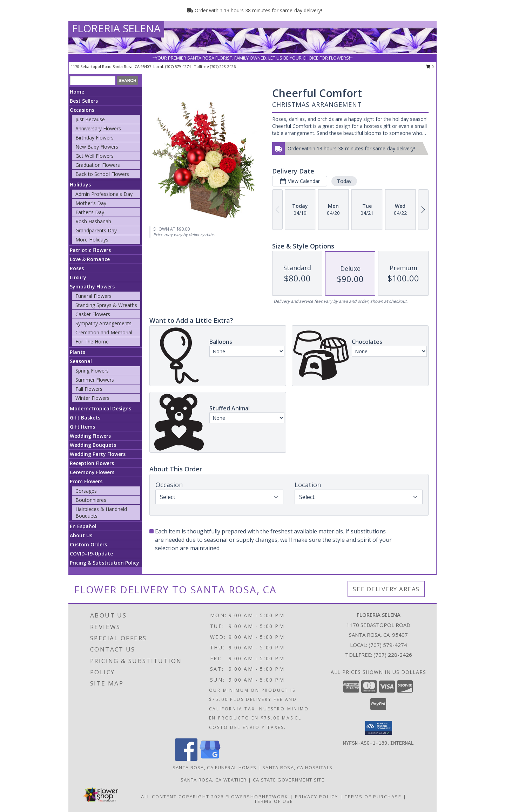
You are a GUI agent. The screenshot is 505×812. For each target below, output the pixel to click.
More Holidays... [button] (93, 240)
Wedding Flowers (90, 436)
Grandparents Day (96, 230)
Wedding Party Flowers (98, 454)
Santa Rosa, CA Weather (214, 780)
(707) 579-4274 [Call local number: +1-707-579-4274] (179, 66)
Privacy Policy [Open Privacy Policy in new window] (317, 797)
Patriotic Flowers (90, 250)
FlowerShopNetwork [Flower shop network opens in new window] (257, 797)
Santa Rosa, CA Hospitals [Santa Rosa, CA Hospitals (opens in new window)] (297, 767)
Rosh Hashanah (93, 221)
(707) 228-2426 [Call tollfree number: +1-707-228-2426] (223, 66)
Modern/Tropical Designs (100, 408)
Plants (78, 352)
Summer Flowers (95, 380)
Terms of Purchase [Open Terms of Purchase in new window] (373, 797)
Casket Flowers (93, 314)
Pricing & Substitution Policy (105, 563)
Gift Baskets (85, 418)
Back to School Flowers (102, 174)
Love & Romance (90, 259)
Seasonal (81, 361)
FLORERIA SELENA (116, 28)
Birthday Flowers (95, 138)
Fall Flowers (89, 389)
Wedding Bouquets (93, 445)
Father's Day (90, 212)
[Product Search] (93, 81)
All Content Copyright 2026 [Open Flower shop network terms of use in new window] (182, 797)
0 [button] (430, 66)
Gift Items (82, 427)
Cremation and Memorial (104, 332)
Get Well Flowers (95, 156)
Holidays (80, 185)
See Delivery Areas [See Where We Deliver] (386, 589)
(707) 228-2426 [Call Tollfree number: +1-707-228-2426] (393, 655)
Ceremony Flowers (92, 472)
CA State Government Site (289, 780)
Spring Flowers (92, 371)
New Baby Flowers (97, 147)
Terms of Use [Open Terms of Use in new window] (274, 801)
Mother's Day (91, 203)
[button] (379, 728)
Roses (77, 268)
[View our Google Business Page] (210, 759)
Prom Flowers (86, 481)
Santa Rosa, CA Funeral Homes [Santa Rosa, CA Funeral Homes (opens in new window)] (214, 767)
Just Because (90, 119)
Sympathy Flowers (92, 286)
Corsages (86, 491)
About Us (81, 535)
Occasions (82, 110)
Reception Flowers (92, 463)
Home (77, 92)
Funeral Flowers (93, 296)
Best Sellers (84, 101)
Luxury (78, 277)
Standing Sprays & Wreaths (106, 305)
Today (344, 181)
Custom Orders (88, 544)
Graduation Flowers (98, 165)
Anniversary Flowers (98, 128)
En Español (83, 526)
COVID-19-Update (91, 554)
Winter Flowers (92, 398)
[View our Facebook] (186, 759)
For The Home (92, 342)
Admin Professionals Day (104, 194)
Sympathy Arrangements (103, 323)
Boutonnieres (91, 500)
